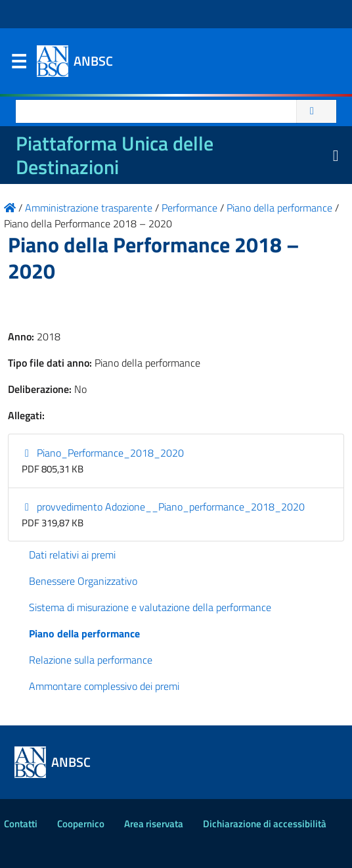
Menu (18, 64)
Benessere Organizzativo (83, 581)
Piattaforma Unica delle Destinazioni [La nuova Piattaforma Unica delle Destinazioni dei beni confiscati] (115, 155)
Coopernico (81, 824)
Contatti (21, 824)
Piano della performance (84, 633)
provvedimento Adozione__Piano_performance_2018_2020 (163, 507)
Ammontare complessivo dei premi (104, 686)
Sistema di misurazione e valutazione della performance (150, 607)
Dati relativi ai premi (72, 555)
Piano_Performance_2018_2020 (103, 453)
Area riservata (154, 824)
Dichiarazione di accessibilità (265, 824)
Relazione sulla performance (91, 660)
